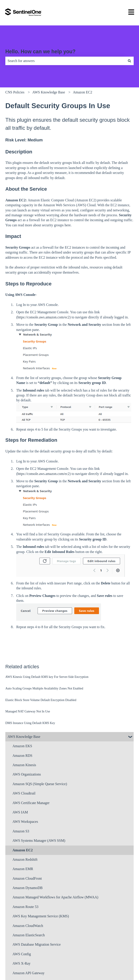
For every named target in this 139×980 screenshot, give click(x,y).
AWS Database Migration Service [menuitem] (37, 944)
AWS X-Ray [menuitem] (21, 963)
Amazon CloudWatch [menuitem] (28, 926)
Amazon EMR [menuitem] (23, 869)
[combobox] (65, 61)
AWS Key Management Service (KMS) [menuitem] (41, 916)
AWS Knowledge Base (49, 92)
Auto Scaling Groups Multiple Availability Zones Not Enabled (44, 688)
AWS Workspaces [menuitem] (25, 822)
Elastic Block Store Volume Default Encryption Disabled (41, 700)
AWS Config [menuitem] (22, 954)
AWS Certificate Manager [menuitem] (31, 803)
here (68, 225)
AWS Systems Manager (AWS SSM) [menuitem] (39, 841)
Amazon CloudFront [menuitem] (27, 878)
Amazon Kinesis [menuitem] (24, 765)
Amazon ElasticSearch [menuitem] (29, 935)
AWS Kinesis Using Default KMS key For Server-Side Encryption (47, 677)
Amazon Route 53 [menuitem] (25, 907)
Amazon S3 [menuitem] (21, 831)
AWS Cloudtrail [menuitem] (24, 793)
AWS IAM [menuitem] (20, 812)
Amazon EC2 (83, 92)
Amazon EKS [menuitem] (22, 746)
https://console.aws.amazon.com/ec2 (43, 317)
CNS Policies (15, 92)
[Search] (129, 61)
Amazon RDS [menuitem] (22, 756)
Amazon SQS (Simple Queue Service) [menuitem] (40, 784)
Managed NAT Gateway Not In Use (28, 711)
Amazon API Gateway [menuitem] (28, 973)
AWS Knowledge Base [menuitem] (24, 737)
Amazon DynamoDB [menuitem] (28, 888)
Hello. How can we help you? (40, 52)
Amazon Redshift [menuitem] (25, 859)
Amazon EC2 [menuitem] (23, 850)
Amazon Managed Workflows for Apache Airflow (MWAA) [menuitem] (55, 897)
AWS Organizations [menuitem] (27, 774)
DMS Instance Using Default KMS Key (30, 723)
